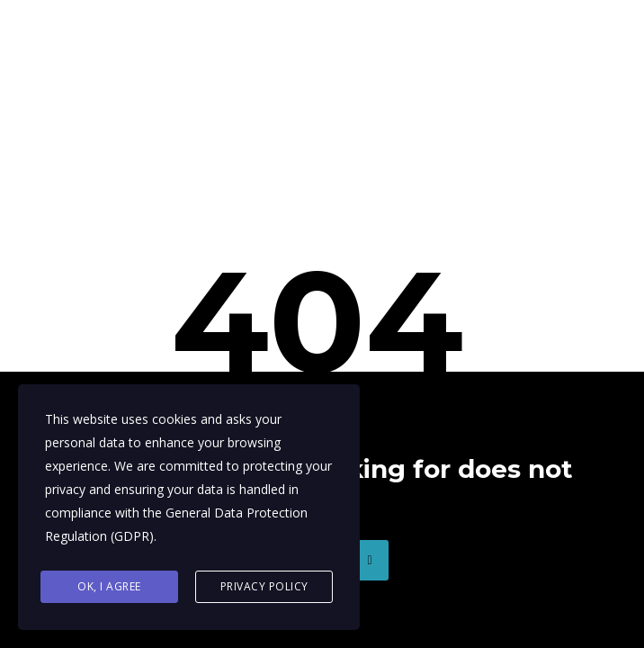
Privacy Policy (264, 586)
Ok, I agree (109, 586)
